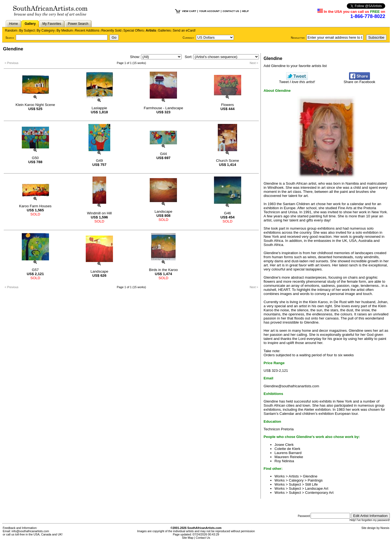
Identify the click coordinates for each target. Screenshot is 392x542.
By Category (46, 31)
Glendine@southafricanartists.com (291, 386)
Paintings (315, 480)
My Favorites (52, 24)
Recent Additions (87, 31)
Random (11, 31)
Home (14, 24)
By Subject (27, 31)
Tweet (297, 80)
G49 (99, 161)
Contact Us (203, 538)
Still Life (312, 484)
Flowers (227, 105)
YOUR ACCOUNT (209, 11)
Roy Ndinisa (284, 461)
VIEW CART (189, 11)
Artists (151, 31)
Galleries (164, 31)
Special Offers (134, 31)
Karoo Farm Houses (35, 206)
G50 (35, 158)
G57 (35, 270)
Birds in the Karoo (163, 270)
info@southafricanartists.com (30, 531)
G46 (227, 213)
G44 (163, 154)
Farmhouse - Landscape (163, 108)
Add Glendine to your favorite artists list (295, 66)
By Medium (65, 31)
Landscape (163, 211)
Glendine (310, 476)
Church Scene (227, 161)
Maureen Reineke (289, 457)
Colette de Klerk (287, 449)
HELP (245, 11)
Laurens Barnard (288, 453)
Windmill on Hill (99, 213)
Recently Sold (111, 31)
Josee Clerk (284, 445)
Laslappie (99, 108)
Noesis (385, 528)
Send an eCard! (184, 31)
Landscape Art (317, 488)
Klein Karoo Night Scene (35, 105)
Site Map (188, 538)
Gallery (30, 24)
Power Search (78, 24)
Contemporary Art (319, 493)
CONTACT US (231, 11)
